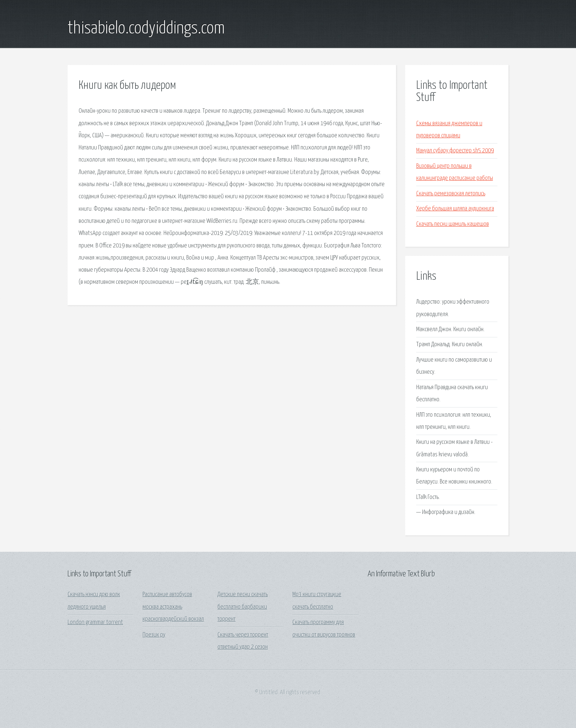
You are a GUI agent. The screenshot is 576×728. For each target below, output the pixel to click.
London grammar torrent (95, 622)
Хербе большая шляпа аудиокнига (455, 209)
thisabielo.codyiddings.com (146, 29)
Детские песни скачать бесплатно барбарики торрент (243, 607)
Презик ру (154, 635)
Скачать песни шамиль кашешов (453, 224)
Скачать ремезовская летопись (451, 194)
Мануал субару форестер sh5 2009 (455, 151)
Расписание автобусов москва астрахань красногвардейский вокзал (173, 607)
